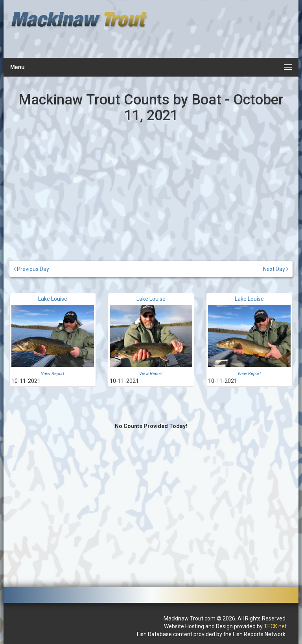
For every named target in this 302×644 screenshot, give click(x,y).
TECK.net (275, 626)
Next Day (276, 269)
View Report (53, 374)
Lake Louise (53, 299)
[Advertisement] (221, 33)
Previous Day (31, 269)
